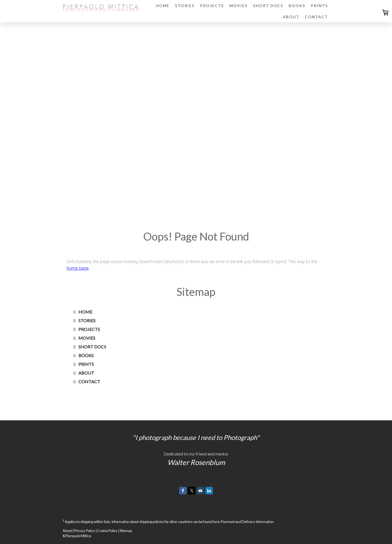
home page (78, 268)
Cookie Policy (107, 531)
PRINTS (319, 6)
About (67, 531)
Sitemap (126, 531)
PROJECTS (212, 6)
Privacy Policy (85, 531)
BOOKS (297, 6)
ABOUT (291, 17)
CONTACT (316, 17)
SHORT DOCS (268, 6)
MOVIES (239, 6)
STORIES (185, 6)
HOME (163, 6)
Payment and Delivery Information (247, 522)
